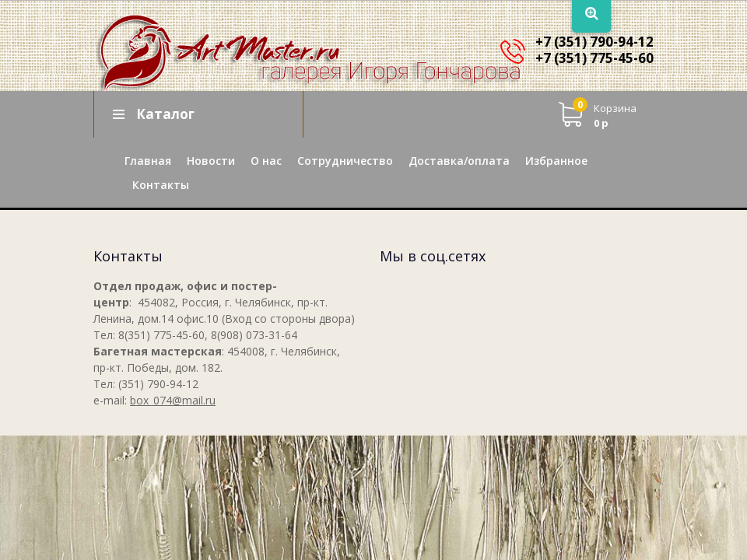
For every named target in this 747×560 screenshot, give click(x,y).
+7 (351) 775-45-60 (594, 58)
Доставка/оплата (459, 161)
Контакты (161, 185)
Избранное (556, 161)
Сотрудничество (345, 161)
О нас (266, 161)
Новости (211, 161)
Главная (148, 161)
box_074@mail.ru (173, 400)
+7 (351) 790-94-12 (594, 42)
